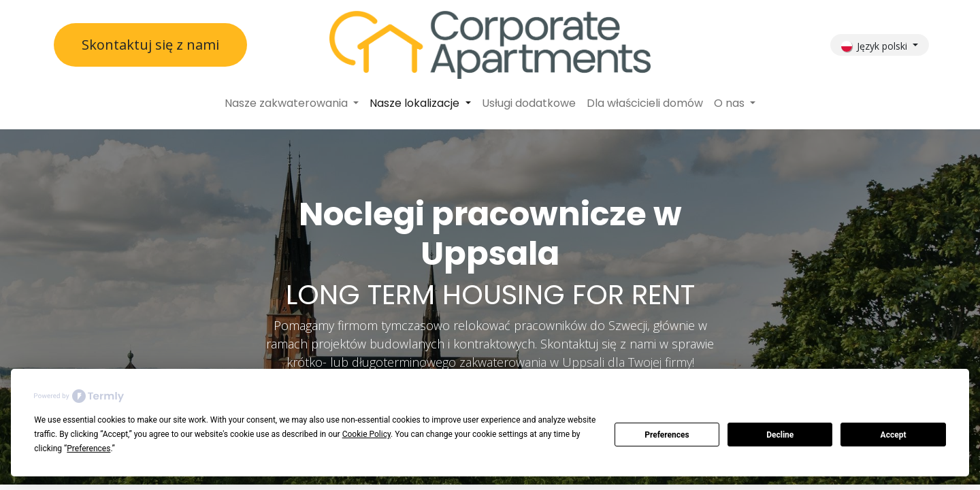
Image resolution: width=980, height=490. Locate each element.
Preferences (667, 435)
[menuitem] (292, 103)
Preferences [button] (88, 448)
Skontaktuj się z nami (150, 45)
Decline (780, 435)
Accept (894, 435)
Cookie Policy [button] (366, 434)
